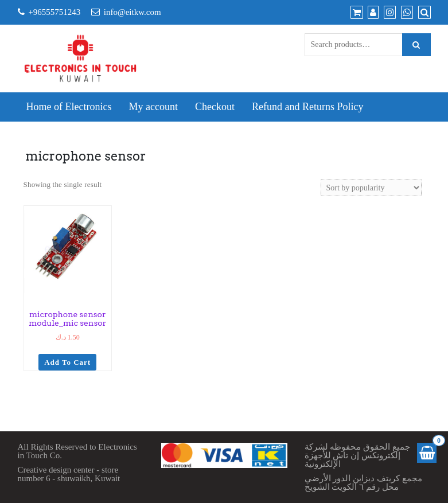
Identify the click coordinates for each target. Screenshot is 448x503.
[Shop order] (371, 188)
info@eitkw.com (133, 12)
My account (153, 107)
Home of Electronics (69, 107)
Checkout (215, 107)
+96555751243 (54, 12)
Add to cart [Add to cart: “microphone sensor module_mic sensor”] (67, 362)
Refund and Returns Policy (307, 107)
